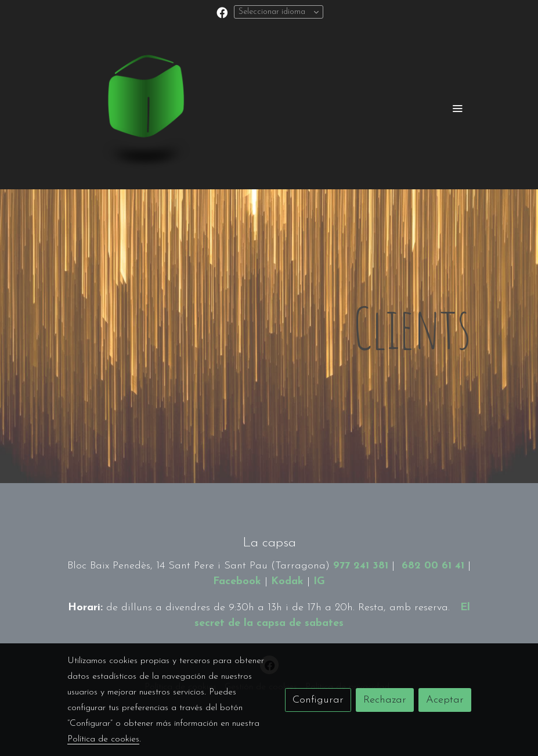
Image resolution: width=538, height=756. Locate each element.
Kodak (287, 582)
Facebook (237, 582)
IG (319, 582)
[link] (142, 108)
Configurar (318, 700)
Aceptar (445, 700)
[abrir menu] (457, 108)
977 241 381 (361, 566)
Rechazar (385, 700)
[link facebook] (222, 12)
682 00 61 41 (433, 566)
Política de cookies (103, 739)
